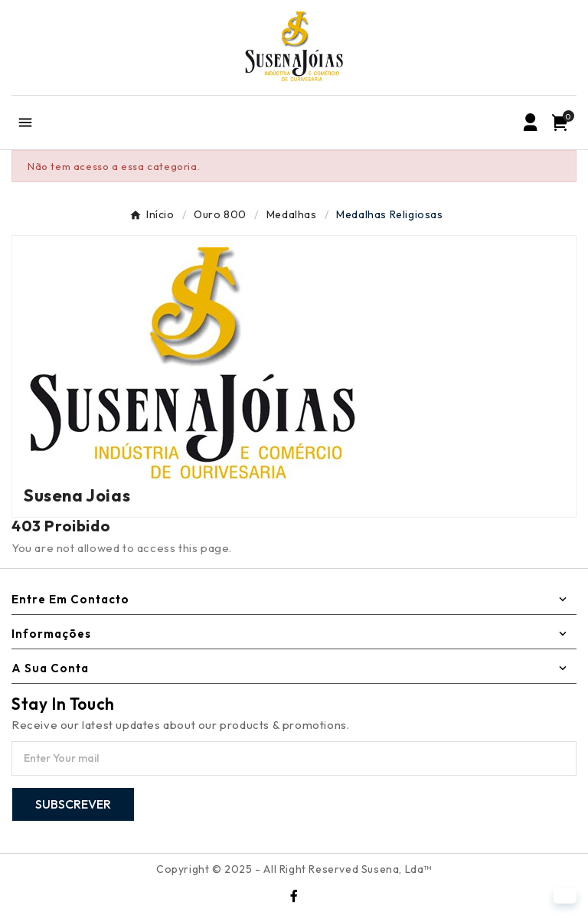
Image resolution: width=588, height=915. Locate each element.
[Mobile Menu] (25, 122)
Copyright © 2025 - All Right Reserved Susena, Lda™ (294, 869)
